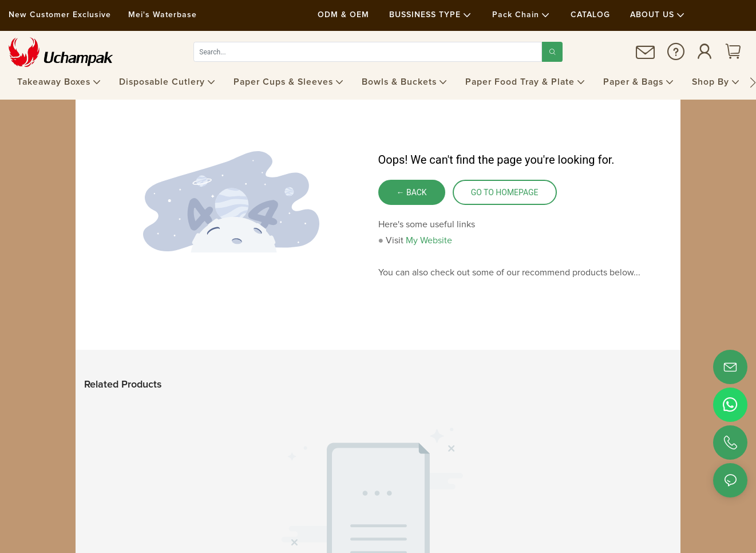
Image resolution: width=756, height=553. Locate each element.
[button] (753, 82)
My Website (429, 240)
